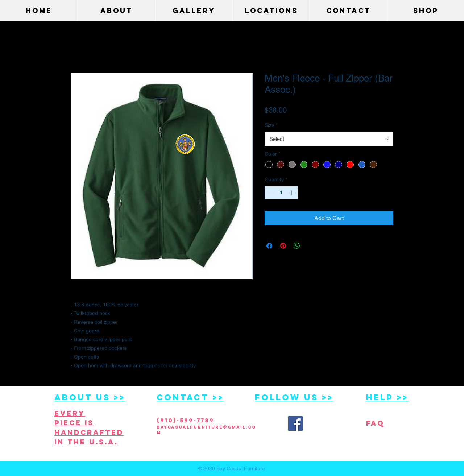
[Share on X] (311, 246)
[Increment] (292, 193)
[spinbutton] (281, 193)
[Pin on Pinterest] (283, 246)
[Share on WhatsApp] (297, 246)
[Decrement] (270, 193)
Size (271, 125)
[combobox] (329, 139)
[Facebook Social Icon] (295, 423)
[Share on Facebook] (269, 246)
